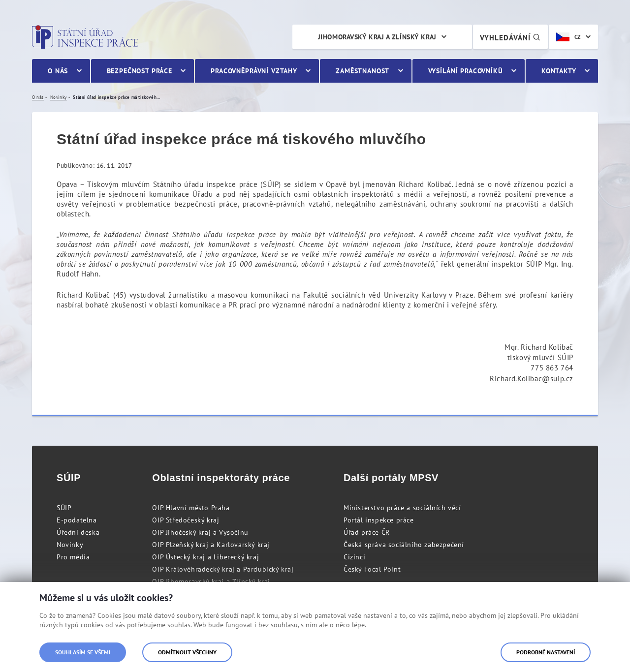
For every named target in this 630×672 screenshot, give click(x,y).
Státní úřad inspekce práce (85, 37)
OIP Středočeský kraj (186, 520)
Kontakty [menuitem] (559, 71)
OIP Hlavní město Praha (191, 508)
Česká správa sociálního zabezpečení (404, 545)
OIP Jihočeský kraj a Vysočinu (200, 532)
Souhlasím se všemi (83, 652)
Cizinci (354, 557)
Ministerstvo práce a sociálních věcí (402, 508)
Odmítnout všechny (187, 652)
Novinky (70, 545)
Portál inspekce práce (379, 520)
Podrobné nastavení (546, 652)
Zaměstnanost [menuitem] (362, 71)
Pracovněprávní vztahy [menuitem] (254, 71)
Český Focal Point (372, 569)
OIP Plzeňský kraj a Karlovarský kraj (211, 545)
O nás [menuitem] (58, 71)
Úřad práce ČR (367, 532)
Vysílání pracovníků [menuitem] (466, 71)
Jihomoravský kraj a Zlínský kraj (377, 37)
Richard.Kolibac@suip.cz (532, 379)
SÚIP (64, 508)
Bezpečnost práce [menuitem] (140, 71)
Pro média (73, 557)
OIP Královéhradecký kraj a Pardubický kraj (223, 569)
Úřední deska (78, 532)
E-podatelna (77, 520)
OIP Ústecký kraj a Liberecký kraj (205, 557)
